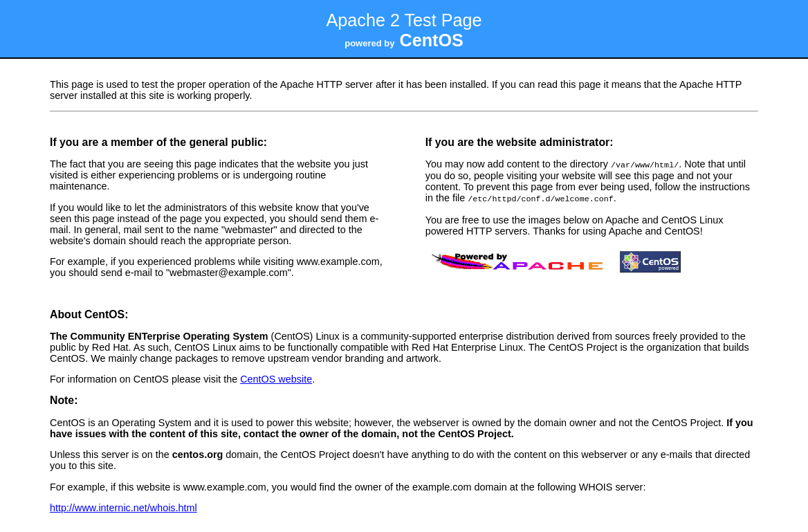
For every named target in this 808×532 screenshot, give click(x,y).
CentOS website (276, 378)
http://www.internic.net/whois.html (123, 506)
